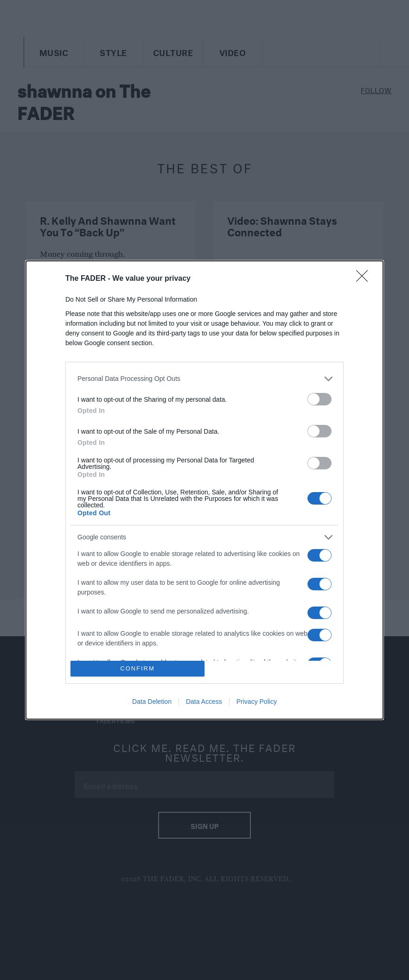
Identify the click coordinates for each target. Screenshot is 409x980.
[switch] (320, 399)
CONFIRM (137, 669)
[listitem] (204, 379)
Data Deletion (152, 702)
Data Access (204, 702)
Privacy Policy (257, 702)
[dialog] (204, 490)
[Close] (365, 279)
